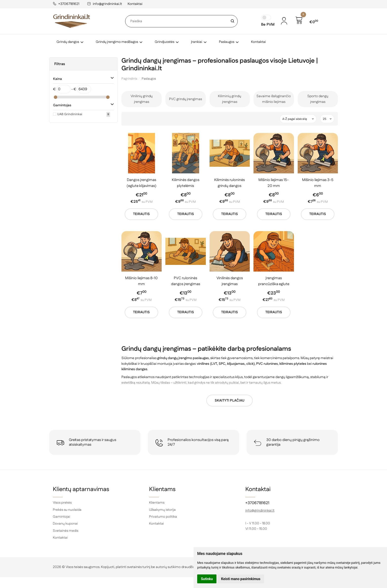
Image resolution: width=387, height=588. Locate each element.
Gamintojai (61, 517)
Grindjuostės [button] (164, 42)
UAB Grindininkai (70, 114)
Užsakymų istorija (162, 510)
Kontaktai (135, 4)
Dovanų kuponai (65, 524)
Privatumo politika (163, 517)
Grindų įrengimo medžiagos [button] (117, 42)
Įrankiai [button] (197, 42)
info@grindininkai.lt (105, 4)
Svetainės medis (66, 531)
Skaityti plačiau (230, 401)
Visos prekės (62, 503)
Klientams (162, 489)
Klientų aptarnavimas (81, 489)
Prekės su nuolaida (67, 510)
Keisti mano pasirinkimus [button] (241, 579)
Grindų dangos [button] (68, 42)
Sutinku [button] (207, 579)
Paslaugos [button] (227, 42)
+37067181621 (66, 4)
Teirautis (141, 214)
